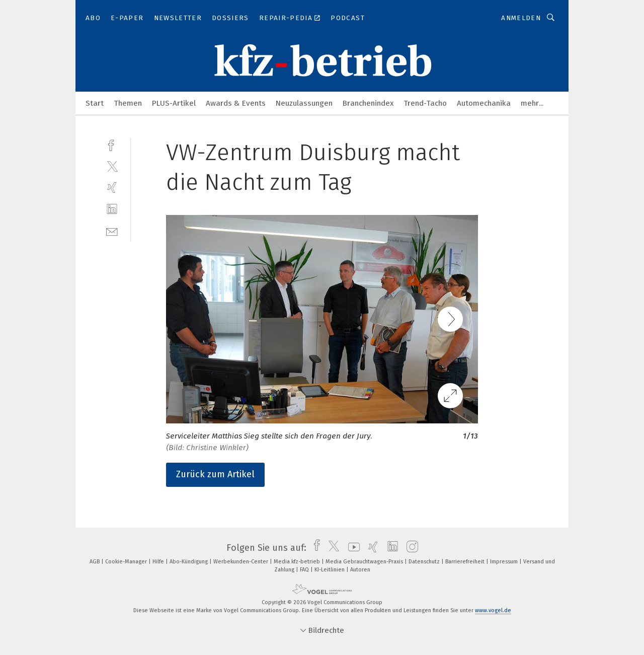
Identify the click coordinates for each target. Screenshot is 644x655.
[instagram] (410, 548)
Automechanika (484, 103)
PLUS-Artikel (174, 103)
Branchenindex (368, 103)
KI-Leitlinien (330, 570)
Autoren (360, 570)
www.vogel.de (493, 610)
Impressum (505, 562)
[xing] (112, 188)
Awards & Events (236, 103)
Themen (128, 103)
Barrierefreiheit (466, 562)
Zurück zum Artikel (215, 474)
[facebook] (112, 144)
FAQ (305, 570)
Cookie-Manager (127, 562)
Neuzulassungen (304, 103)
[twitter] (112, 166)
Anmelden (521, 18)
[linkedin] (112, 209)
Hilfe (159, 562)
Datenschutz (425, 562)
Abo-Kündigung (189, 562)
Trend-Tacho (425, 103)
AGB (95, 562)
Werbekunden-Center (242, 562)
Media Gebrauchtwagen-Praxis (365, 562)
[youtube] (351, 548)
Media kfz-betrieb (298, 562)
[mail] (112, 231)
